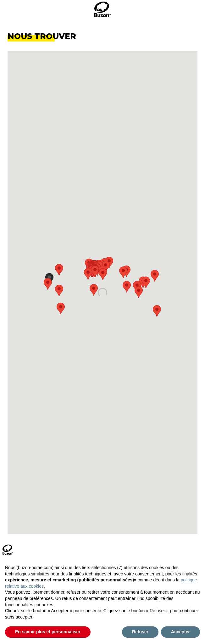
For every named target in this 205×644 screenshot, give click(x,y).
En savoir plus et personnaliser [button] (48, 632)
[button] (126, 271)
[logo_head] (102, 9)
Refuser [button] (140, 632)
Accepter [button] (180, 632)
